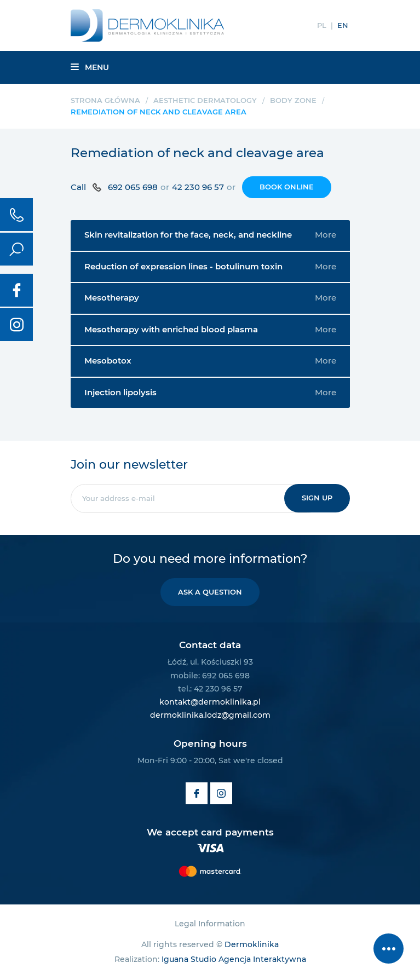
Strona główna (105, 100)
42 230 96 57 (198, 187)
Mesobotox (210, 361)
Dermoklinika (252, 944)
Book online (287, 187)
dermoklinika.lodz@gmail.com (210, 715)
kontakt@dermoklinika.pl (210, 702)
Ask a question (210, 592)
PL (322, 25)
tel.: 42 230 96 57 (210, 689)
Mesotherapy (210, 298)
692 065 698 (133, 187)
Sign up (317, 498)
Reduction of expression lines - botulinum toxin (210, 267)
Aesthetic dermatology (205, 100)
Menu (90, 67)
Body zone (293, 100)
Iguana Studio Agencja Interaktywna (234, 959)
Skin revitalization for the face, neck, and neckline (210, 235)
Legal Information (210, 924)
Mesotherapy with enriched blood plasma (210, 330)
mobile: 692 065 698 (210, 676)
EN (343, 25)
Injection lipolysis (210, 393)
